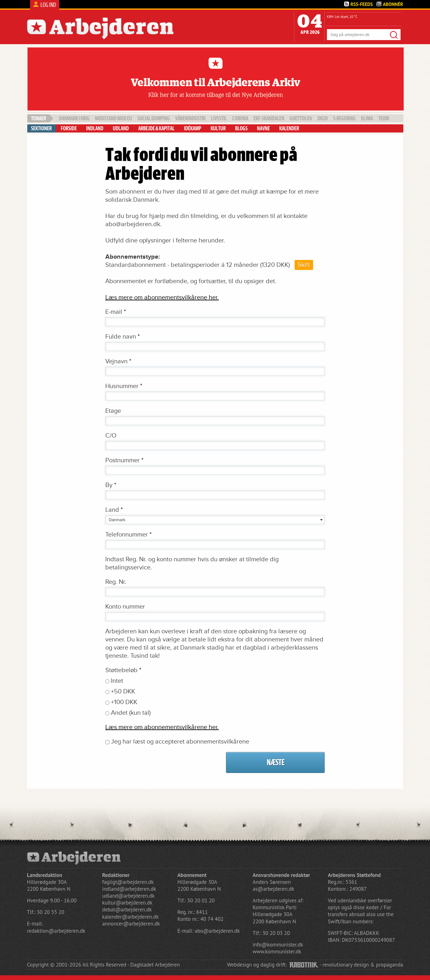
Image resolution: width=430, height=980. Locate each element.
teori (384, 118)
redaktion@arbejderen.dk (56, 931)
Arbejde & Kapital (156, 128)
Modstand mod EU (113, 118)
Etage (113, 411)
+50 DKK (123, 692)
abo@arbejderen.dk (217, 931)
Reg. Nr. (116, 582)
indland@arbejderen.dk (129, 889)
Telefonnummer (128, 535)
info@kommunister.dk (278, 945)
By (111, 485)
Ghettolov (301, 118)
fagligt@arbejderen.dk (128, 882)
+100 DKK (124, 702)
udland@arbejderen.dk (128, 896)
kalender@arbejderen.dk (130, 917)
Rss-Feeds (362, 4)
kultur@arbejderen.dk (127, 903)
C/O (111, 436)
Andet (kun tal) (131, 713)
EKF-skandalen (269, 118)
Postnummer (124, 460)
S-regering (344, 118)
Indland (95, 128)
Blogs (241, 128)
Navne (263, 128)
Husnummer (124, 386)
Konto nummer (125, 607)
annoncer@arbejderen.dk (131, 924)
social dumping (154, 118)
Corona (240, 118)
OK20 (323, 118)
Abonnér (393, 4)
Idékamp (193, 128)
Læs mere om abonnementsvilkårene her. (162, 298)
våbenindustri (190, 118)
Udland (121, 128)
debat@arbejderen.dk (127, 910)
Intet (117, 681)
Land (114, 510)
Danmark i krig (74, 118)
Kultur (218, 128)
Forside (69, 128)
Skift (304, 265)
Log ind (48, 5)
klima (367, 118)
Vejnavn (118, 361)
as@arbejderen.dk (273, 889)
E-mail (116, 312)
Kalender (289, 128)
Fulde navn (123, 337)
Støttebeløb (123, 670)
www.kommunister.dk (277, 951)
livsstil (219, 118)
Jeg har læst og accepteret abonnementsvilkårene (180, 742)
